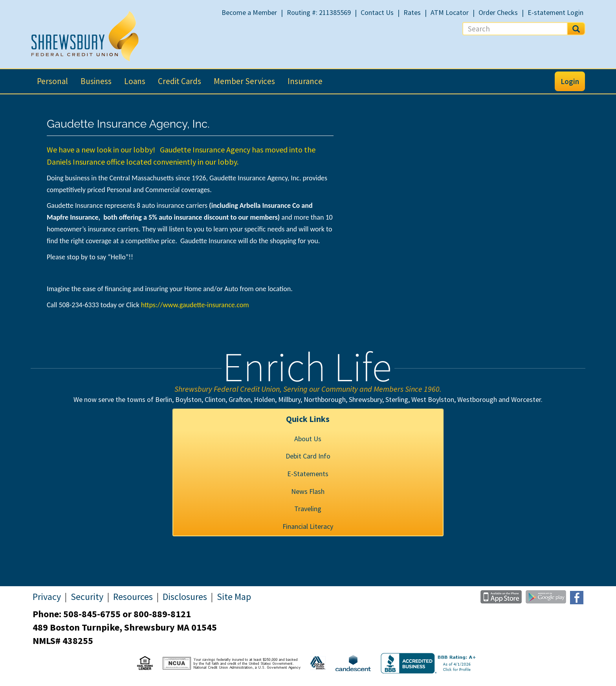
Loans (135, 81)
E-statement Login (555, 12)
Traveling (308, 509)
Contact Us (377, 12)
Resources (133, 597)
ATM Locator (450, 12)
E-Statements (308, 474)
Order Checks (498, 12)
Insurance (305, 81)
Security (87, 597)
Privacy (47, 597)
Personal (52, 81)
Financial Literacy (308, 526)
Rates (412, 12)
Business (96, 81)
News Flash (308, 491)
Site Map (234, 597)
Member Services (244, 81)
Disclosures (185, 597)
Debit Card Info (308, 456)
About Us (308, 439)
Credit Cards (180, 81)
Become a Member (249, 12)
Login (570, 81)
